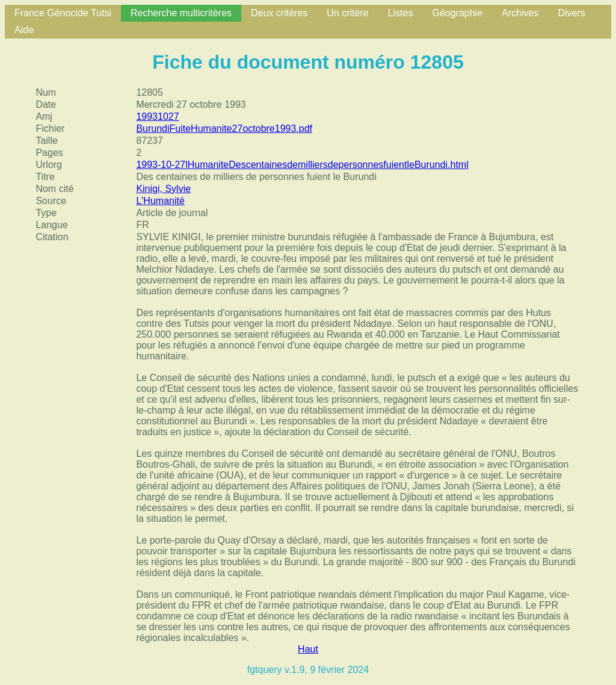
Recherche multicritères (181, 13)
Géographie (457, 13)
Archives (520, 13)
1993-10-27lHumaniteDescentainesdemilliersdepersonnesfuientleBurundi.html (302, 165)
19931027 (157, 116)
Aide (24, 30)
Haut (308, 649)
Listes (401, 13)
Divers (571, 13)
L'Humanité (160, 201)
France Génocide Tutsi (63, 13)
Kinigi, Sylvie (163, 189)
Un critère (347, 13)
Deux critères (279, 13)
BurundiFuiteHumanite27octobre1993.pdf (224, 129)
